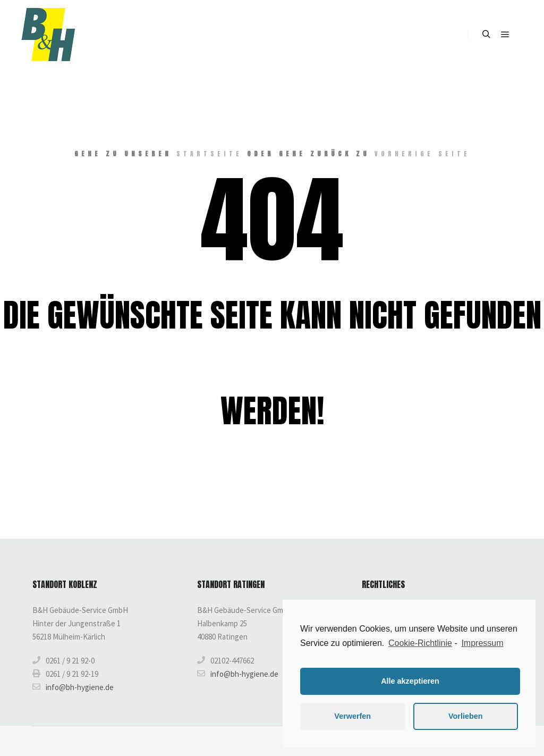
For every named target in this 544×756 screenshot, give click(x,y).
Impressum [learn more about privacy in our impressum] (482, 643)
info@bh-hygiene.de (73, 687)
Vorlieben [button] (466, 716)
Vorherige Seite (422, 154)
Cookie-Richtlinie (420, 643)
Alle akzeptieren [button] (410, 681)
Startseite (209, 154)
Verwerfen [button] (352, 716)
